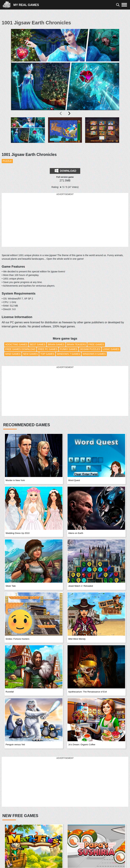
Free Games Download (20, 349)
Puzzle (7, 161)
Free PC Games (48, 349)
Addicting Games (16, 344)
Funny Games (69, 349)
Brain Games (56, 344)
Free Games (96, 344)
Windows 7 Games (68, 354)
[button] (28, 133)
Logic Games (111, 349)
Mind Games (13, 354)
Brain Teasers (77, 344)
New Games (30, 354)
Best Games (38, 344)
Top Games (47, 354)
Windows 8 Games (94, 354)
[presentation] (61, 113)
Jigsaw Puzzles (90, 349)
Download (65, 171)
